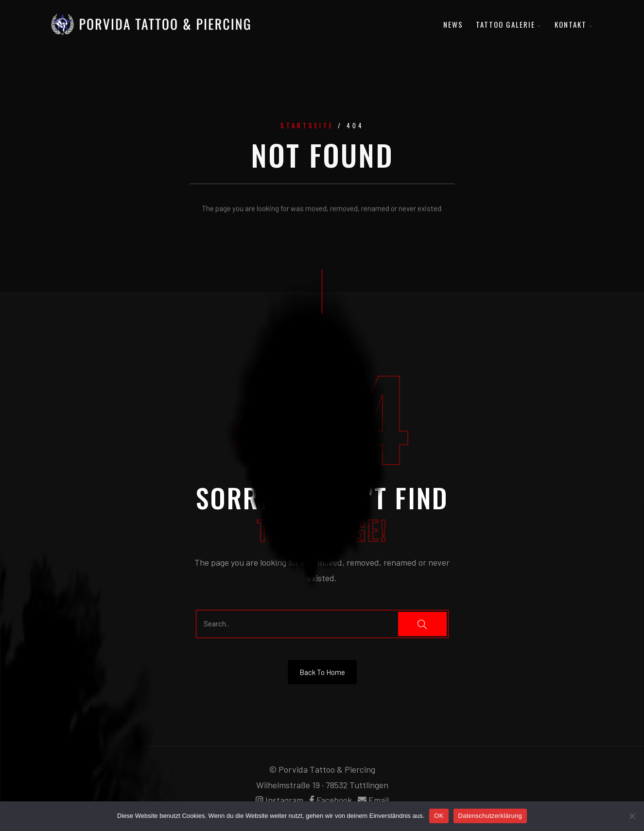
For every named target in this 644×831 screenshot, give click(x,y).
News (453, 24)
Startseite (307, 127)
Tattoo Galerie (509, 24)
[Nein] (632, 816)
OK (439, 816)
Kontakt (574, 24)
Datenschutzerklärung (490, 816)
